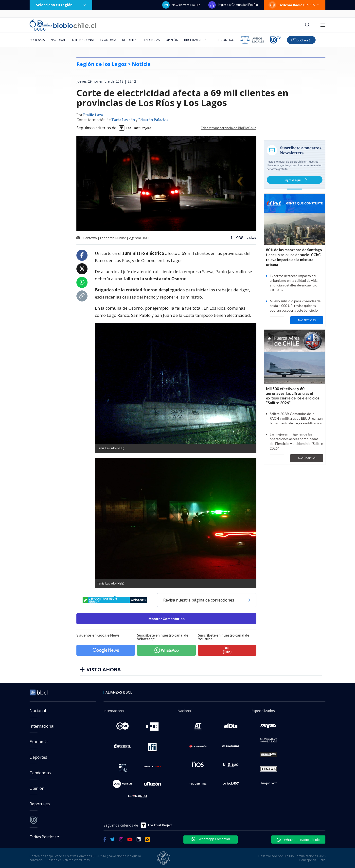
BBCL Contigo (223, 40)
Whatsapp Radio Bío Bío (298, 840)
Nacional (58, 40)
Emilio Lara (93, 115)
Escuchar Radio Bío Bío (295, 5)
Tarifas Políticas (43, 837)
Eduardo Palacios (153, 120)
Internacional (83, 40)
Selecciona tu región (61, 5)
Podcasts (37, 40)
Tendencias (151, 40)
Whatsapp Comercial (211, 839)
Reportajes (40, 804)
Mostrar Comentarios (167, 619)
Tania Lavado (123, 120)
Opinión (172, 40)
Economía (108, 40)
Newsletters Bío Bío (181, 5)
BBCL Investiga (195, 40)
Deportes (129, 40)
